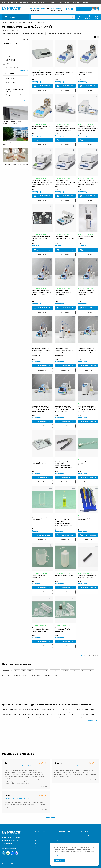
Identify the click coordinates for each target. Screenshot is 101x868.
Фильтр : (6, 39)
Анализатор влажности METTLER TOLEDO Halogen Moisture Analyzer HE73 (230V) (65, 183)
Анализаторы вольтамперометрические (46, 676)
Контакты (14, 2)
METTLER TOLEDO (42, 671)
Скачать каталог (89, 735)
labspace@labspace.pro (37, 8)
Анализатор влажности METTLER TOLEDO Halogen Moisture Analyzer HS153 (88, 128)
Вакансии (86, 2)
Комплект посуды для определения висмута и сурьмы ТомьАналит (40, 630)
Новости (68, 2)
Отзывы (61, 2)
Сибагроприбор (87, 671)
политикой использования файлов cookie (69, 854)
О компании (6, 2)
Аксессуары (78, 34)
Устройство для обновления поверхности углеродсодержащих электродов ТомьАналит (65, 465)
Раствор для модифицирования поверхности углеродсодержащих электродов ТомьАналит (63, 522)
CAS (23, 671)
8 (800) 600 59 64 (57, 8)
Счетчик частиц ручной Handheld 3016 (86, 237)
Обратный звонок (56, 10)
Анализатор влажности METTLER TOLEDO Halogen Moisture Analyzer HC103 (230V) (42, 183)
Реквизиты (38, 847)
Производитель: (8, 671)
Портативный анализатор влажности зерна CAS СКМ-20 (41, 238)
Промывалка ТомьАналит (64, 576)
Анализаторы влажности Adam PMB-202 (41, 127)
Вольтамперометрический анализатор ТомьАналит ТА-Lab (42, 74)
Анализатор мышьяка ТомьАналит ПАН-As (39, 463)
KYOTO (30, 671)
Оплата (34, 2)
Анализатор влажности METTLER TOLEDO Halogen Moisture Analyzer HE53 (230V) (88, 183)
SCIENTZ (60, 835)
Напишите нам (34, 10)
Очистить (25, 39)
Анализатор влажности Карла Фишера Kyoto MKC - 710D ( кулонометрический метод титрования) (64, 409)
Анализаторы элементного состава (59, 34)
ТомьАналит (75, 671)
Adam (17, 671)
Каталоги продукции (86, 835)
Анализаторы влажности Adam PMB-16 (86, 73)
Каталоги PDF (77, 2)
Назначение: (6, 676)
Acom (59, 841)
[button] (15, 17)
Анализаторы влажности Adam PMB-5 (64, 73)
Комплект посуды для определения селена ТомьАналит (62, 630)
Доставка (41, 2)
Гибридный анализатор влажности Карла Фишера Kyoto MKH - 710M (41, 292)
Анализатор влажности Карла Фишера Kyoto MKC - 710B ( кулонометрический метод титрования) (87, 409)
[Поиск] (72, 17)
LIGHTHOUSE (55, 671)
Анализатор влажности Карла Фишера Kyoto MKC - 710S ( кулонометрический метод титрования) (42, 409)
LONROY (65, 671)
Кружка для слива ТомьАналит (38, 577)
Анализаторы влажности (11, 34)
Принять (59, 860)
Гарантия (54, 2)
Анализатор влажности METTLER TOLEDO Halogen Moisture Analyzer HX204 (65, 128)
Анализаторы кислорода (21, 676)
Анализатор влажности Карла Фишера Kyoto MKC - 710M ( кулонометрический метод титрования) (87, 351)
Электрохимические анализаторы (33, 34)
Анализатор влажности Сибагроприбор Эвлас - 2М (64, 237)
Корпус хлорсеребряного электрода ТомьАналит (87, 577)
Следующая (93, 655)
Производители (24, 2)
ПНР (47, 2)
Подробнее (42, 90)
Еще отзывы (50, 817)
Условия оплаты (84, 841)
